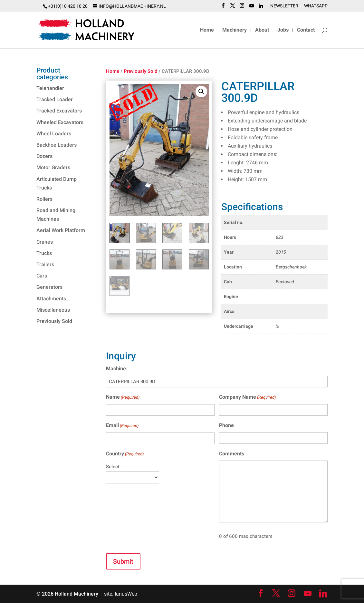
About (262, 30)
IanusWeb (126, 594)
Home (207, 30)
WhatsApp (316, 6)
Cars (42, 276)
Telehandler (50, 88)
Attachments (51, 299)
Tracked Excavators (59, 111)
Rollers (44, 199)
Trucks (44, 253)
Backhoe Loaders (57, 145)
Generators (49, 287)
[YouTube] (252, 8)
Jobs (283, 30)
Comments (232, 454)
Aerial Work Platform (61, 230)
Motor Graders (53, 167)
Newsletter (284, 6)
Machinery (235, 30)
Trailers (45, 264)
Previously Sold (140, 71)
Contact (306, 30)
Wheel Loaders (54, 134)
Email (122, 426)
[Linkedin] (261, 8)
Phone (226, 425)
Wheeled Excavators (60, 122)
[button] (201, 92)
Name (123, 397)
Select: (113, 467)
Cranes (45, 242)
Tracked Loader (55, 99)
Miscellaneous (53, 310)
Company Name (247, 397)
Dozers (44, 156)
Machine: (117, 369)
